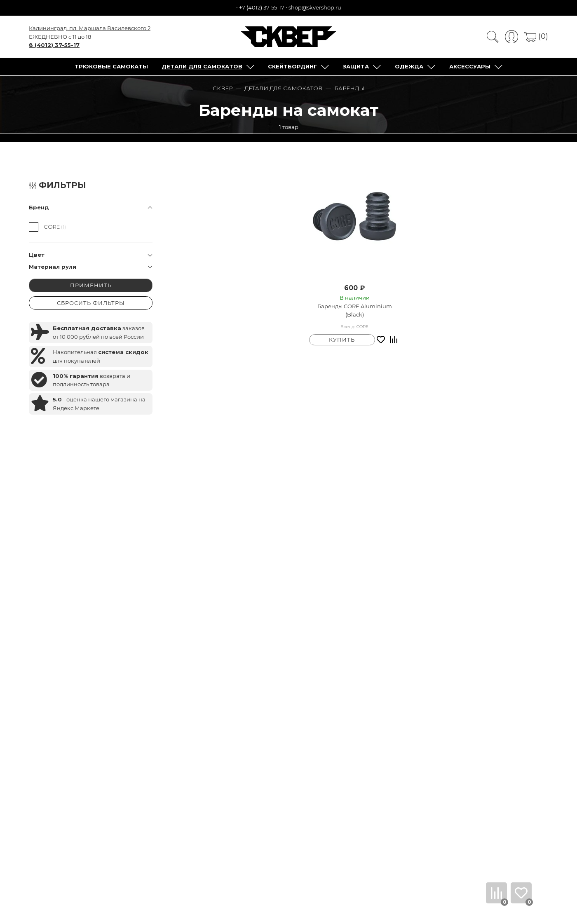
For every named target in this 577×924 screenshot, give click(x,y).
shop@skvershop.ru (315, 7)
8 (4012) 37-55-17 (54, 45)
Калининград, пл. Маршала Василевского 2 (90, 28)
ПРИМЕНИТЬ (91, 285)
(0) (536, 36)
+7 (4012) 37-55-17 (262, 7)
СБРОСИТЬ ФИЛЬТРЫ (91, 303)
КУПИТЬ (342, 340)
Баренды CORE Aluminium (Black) (355, 311)
